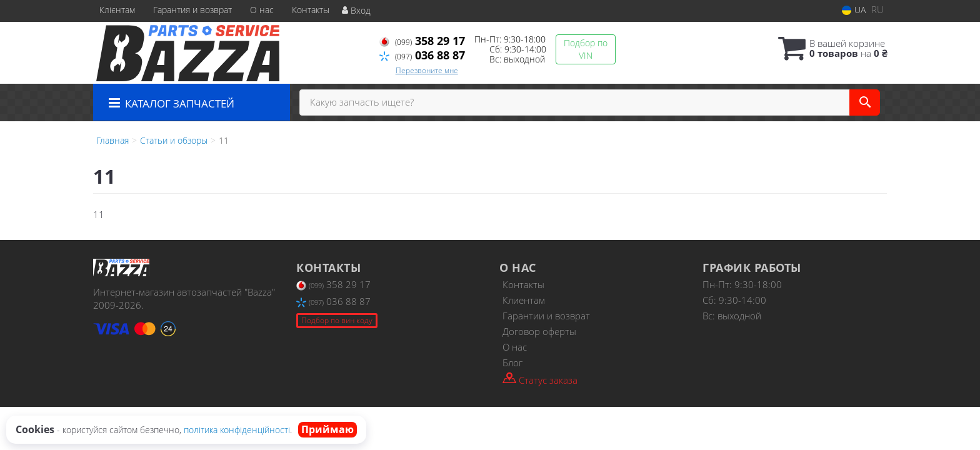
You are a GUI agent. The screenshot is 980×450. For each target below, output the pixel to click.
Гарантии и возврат (546, 316)
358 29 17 (422, 41)
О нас (262, 10)
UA (854, 10)
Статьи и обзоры (174, 140)
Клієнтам (117, 10)
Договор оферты (539, 331)
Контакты (311, 10)
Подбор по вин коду (337, 320)
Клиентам (524, 300)
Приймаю (327, 429)
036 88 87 (422, 55)
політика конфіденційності (237, 430)
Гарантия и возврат (192, 10)
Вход (356, 10)
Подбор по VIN (586, 49)
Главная (112, 140)
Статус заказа (540, 379)
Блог (512, 362)
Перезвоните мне (427, 70)
